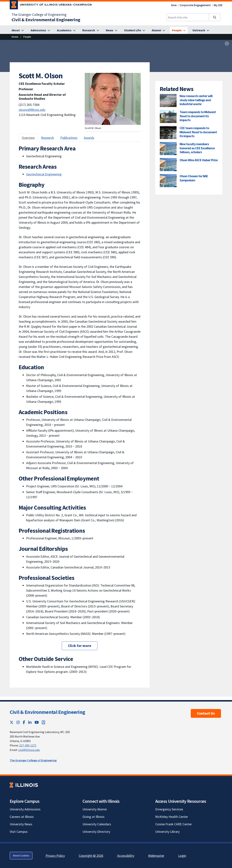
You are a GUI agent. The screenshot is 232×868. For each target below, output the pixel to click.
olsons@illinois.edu (32, 110)
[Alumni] (158, 30)
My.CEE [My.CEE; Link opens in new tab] (218, 5)
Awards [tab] (89, 138)
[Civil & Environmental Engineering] (46, 20)
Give (174, 5)
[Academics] (66, 30)
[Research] (91, 30)
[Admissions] (40, 30)
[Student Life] (135, 30)
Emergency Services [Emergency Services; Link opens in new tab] (169, 809)
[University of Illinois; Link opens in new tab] (24, 785)
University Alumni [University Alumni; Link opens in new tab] (95, 809)
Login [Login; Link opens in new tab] (182, 856)
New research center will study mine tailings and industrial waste (196, 100)
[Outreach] (201, 30)
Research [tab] (48, 138)
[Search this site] (188, 17)
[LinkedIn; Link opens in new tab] (30, 722)
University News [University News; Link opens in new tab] (21, 824)
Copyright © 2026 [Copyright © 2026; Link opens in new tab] (91, 856)
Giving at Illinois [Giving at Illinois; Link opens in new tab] (94, 817)
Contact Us (206, 713)
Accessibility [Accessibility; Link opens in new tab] (126, 856)
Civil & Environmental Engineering (48, 712)
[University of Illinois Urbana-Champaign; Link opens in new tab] (51, 5)
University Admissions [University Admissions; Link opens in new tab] (25, 809)
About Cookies (21, 856)
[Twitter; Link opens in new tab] (12, 722)
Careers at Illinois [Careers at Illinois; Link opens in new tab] (22, 817)
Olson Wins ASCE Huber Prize (199, 160)
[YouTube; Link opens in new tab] (37, 722)
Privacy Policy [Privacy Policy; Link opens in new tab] (55, 856)
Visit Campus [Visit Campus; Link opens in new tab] (19, 832)
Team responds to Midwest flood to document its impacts (198, 116)
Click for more (80, 646)
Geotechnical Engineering (44, 174)
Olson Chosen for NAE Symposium (194, 178)
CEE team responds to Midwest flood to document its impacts (198, 132)
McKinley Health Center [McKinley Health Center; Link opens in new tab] (172, 817)
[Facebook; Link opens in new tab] (24, 722)
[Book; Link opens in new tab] (43, 722)
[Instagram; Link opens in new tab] (18, 722)
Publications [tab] (69, 138)
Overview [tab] (28, 138)
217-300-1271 (28, 745)
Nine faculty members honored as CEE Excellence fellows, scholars (197, 148)
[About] (18, 30)
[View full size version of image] (227, 44)
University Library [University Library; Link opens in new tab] (167, 832)
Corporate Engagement (195, 5)
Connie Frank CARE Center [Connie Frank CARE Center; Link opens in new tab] (174, 824)
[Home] (15, 37)
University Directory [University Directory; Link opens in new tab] (96, 832)
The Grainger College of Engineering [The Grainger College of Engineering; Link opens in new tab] (39, 15)
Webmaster (156, 856)
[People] (179, 30)
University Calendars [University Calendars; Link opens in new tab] (97, 824)
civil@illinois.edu (29, 750)
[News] (112, 30)
